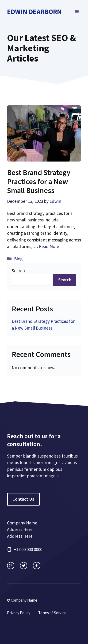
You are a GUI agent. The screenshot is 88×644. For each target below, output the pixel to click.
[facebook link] (36, 566)
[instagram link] (11, 566)
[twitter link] (24, 566)
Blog (18, 259)
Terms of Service (52, 613)
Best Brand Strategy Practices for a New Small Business (39, 181)
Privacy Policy (19, 613)
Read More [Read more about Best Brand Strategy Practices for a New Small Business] (49, 246)
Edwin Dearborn (34, 12)
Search (18, 271)
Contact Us (23, 499)
